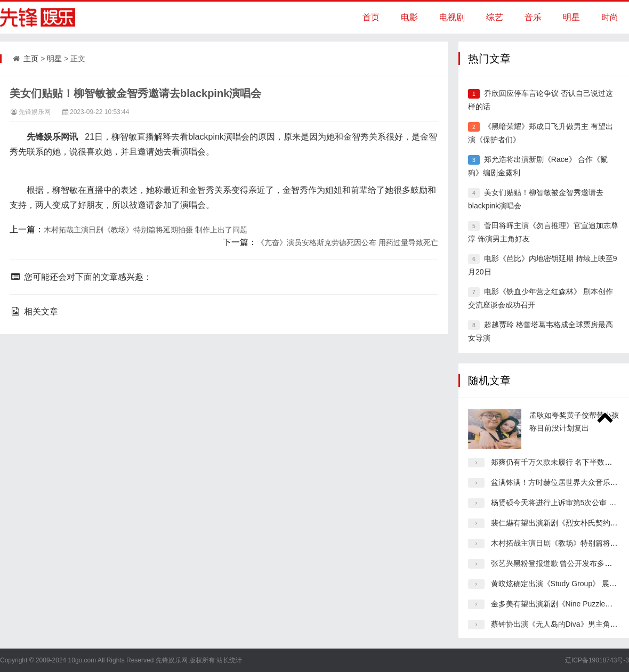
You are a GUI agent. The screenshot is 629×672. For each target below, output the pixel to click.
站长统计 (229, 660)
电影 (409, 17)
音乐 (533, 17)
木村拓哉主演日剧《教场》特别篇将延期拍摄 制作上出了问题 (146, 230)
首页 (371, 17)
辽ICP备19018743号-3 (597, 660)
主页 (31, 59)
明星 (571, 17)
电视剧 (452, 17)
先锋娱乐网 (35, 112)
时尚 (610, 17)
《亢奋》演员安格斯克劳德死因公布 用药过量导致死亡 (348, 242)
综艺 (495, 17)
